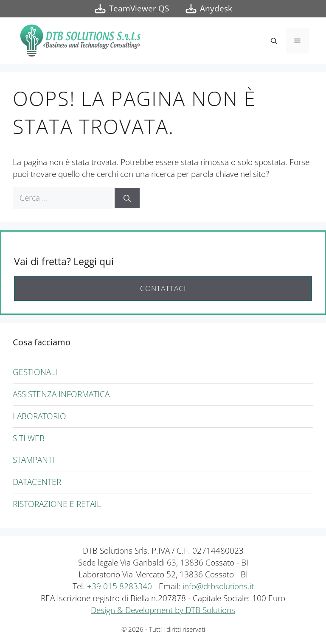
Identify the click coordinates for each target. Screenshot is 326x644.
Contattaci (163, 288)
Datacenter (37, 482)
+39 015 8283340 (119, 586)
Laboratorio (39, 416)
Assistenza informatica (61, 394)
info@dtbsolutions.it (218, 586)
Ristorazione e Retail (57, 504)
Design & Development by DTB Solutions (163, 610)
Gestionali (35, 372)
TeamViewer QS (139, 8)
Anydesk (216, 8)
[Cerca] (127, 198)
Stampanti (34, 460)
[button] (274, 41)
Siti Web (29, 438)
